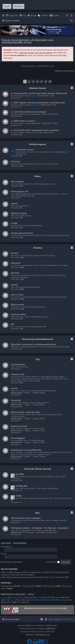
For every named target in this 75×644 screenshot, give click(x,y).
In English (40, 532)
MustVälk (35, 600)
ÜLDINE (20, 474)
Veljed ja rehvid (19, 426)
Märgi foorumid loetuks (65, 71)
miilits (23, 600)
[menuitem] (12, 15)
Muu (42, 393)
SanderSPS (18, 598)
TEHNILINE (21, 486)
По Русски (28, 532)
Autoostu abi (18, 374)
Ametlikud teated (24, 150)
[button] (50, 82)
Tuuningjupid (18, 438)
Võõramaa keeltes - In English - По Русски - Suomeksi (40, 528)
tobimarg (36, 114)
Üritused (15, 162)
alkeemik (49, 600)
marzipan (63, 600)
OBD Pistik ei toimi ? (24, 121)
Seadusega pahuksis (22, 233)
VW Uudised (17, 182)
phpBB (27, 626)
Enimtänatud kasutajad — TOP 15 (17, 594)
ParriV (10, 588)
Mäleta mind (53, 562)
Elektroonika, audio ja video (26, 412)
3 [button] (33, 82)
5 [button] (42, 82)
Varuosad (16, 400)
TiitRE (14, 602)
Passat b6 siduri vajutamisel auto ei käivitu (36, 130)
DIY (13, 324)
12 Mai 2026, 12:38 (46, 96)
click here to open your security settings (36, 53)
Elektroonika (17, 305)
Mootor (15, 253)
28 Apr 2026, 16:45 (45, 132)
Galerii (14, 203)
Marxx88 (36, 123)
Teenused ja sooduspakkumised (38, 339)
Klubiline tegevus (37, 144)
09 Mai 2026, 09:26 (48, 105)
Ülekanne (16, 263)
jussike (35, 105)
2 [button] (29, 82)
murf (3, 600)
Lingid (14, 223)
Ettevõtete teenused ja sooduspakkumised (33, 344)
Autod (14, 388)
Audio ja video (18, 314)
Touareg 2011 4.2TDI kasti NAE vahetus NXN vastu (40, 93)
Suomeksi (52, 532)
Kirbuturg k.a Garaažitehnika (26, 450)
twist (23, 602)
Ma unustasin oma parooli (12, 562)
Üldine (37, 176)
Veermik (15, 273)
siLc (34, 96)
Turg (38, 359)
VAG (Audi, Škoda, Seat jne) (37, 469)
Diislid (14, 285)
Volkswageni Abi (19, 191)
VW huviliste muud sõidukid (26, 518)
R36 (39, 598)
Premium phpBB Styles (47, 629)
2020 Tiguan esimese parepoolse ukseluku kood (39, 103)
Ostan (34, 393)
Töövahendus (18, 364)
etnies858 (60, 598)
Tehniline (38, 248)
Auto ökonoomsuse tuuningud (30, 112)
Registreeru (20, 543)
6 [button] (46, 82)
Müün (26, 393)
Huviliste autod (19, 213)
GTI (34, 132)
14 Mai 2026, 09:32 (49, 114)
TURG (19, 496)
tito (30, 598)
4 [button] (37, 82)
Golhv (3, 602)
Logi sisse (6, 543)
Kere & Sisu (17, 295)
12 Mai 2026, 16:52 (49, 123)
